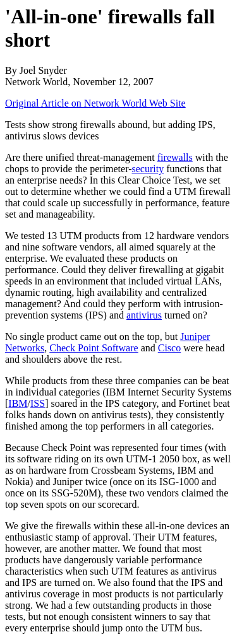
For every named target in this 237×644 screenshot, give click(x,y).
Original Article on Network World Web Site (95, 103)
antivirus (144, 315)
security (148, 169)
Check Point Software (94, 348)
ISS (38, 403)
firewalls (175, 157)
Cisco (169, 348)
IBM (18, 403)
